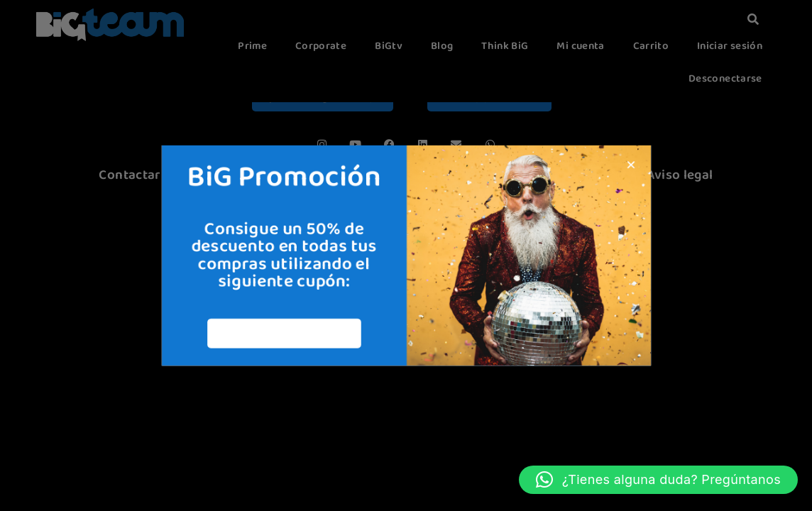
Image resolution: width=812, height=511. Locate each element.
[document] (406, 255)
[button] (658, 480)
